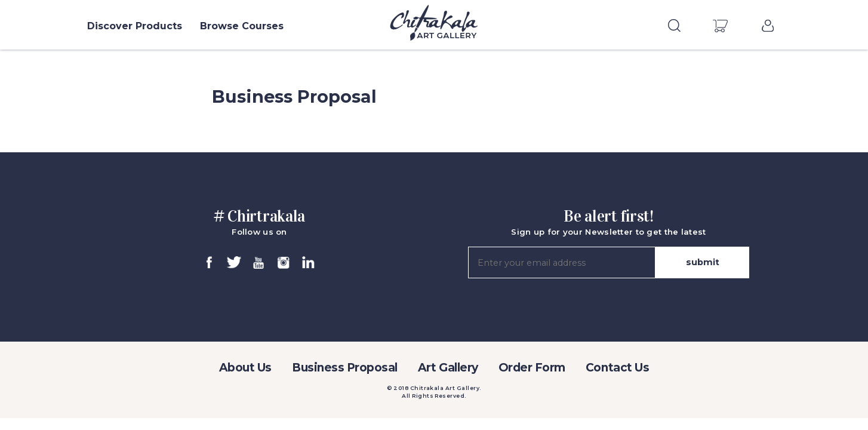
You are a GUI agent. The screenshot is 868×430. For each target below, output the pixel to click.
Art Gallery (448, 368)
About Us (245, 368)
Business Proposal (345, 368)
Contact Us (617, 368)
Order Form (532, 368)
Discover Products (135, 26)
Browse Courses (242, 26)
